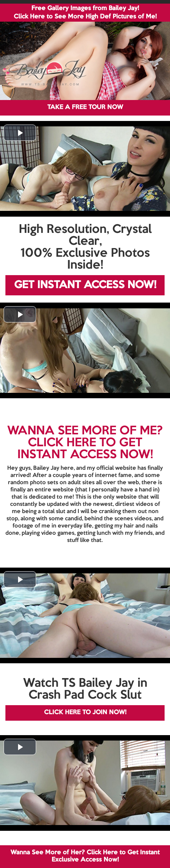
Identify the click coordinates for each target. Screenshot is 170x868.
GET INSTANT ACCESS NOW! (85, 285)
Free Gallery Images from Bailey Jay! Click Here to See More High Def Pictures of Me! (85, 13)
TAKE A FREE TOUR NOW (85, 107)
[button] (20, 133)
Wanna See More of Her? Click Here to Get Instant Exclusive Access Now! (85, 856)
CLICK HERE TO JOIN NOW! (85, 713)
